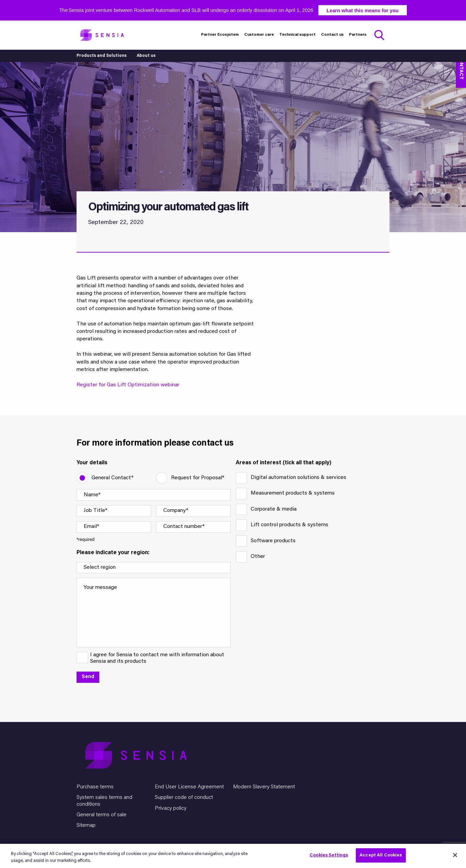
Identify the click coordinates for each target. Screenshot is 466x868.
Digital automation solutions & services (298, 478)
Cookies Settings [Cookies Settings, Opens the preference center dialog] (329, 855)
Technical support (297, 35)
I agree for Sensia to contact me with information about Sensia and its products (157, 658)
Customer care (259, 35)
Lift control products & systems (289, 525)
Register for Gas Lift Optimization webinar (128, 385)
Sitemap (86, 825)
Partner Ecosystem (220, 35)
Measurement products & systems (293, 493)
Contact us (332, 35)
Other (258, 557)
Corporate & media (274, 509)
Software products (273, 541)
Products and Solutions (102, 56)
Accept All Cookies (381, 855)
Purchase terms (95, 787)
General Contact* (112, 478)
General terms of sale (102, 815)
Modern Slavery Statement (264, 787)
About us (146, 56)
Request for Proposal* (198, 478)
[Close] (455, 855)
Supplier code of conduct (184, 798)
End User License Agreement (189, 787)
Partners (358, 35)
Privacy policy (171, 808)
